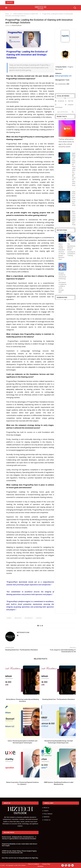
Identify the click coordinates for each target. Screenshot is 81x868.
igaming (9, 618)
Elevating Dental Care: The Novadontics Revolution (59, 699)
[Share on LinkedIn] (42, 626)
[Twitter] (70, 101)
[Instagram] (60, 106)
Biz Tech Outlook (21, 865)
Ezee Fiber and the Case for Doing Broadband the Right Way (20, 858)
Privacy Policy (46, 864)
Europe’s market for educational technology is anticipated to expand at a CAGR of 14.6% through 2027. (62, 282)
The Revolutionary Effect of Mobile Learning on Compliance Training (71, 250)
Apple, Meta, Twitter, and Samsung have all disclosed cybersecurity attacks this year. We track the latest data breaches (74, 169)
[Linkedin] (70, 105)
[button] (16, 3)
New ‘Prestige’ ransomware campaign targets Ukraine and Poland (74, 218)
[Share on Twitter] (40, 626)
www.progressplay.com (63, 76)
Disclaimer (41, 866)
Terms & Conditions (33, 864)
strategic (39, 618)
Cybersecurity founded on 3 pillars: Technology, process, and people (74, 198)
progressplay (29, 618)
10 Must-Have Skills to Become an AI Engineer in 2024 (36, 3)
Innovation (18, 618)
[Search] (75, 8)
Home (7, 14)
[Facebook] (60, 101)
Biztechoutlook (17, 25)
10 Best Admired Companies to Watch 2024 (26, 14)
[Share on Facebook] (38, 626)
